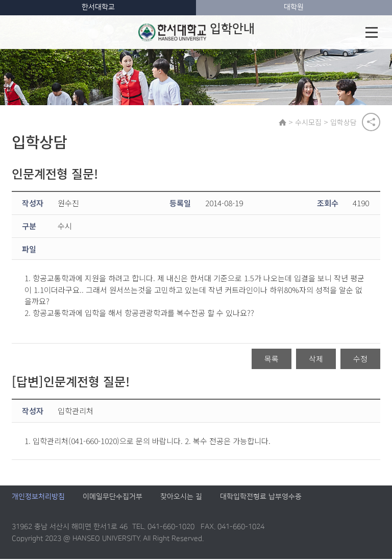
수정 (360, 359)
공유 (371, 122)
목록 (272, 359)
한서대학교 (98, 7)
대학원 (294, 7)
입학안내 (197, 32)
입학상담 (344, 122)
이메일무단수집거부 (113, 498)
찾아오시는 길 (181, 498)
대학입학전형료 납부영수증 (261, 498)
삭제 (316, 359)
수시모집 (309, 122)
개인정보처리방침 (38, 498)
